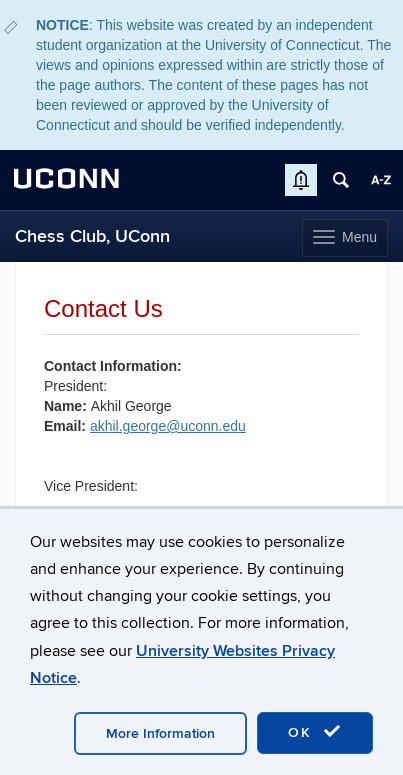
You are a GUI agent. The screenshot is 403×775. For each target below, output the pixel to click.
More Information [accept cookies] (160, 733)
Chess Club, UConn (92, 236)
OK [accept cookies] (315, 732)
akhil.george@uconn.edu (168, 426)
